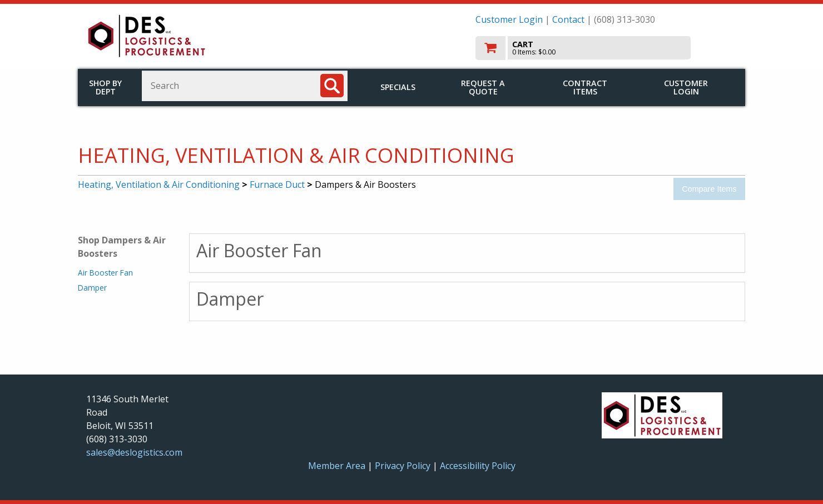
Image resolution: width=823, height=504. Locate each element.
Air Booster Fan (105, 273)
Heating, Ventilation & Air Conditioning (159, 184)
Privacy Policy (404, 466)
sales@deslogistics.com (134, 452)
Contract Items (585, 88)
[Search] (332, 86)
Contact (568, 19)
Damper (92, 288)
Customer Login (509, 19)
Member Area (337, 466)
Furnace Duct (277, 184)
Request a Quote (483, 88)
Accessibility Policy (478, 466)
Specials (398, 87)
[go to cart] (606, 48)
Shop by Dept (105, 88)
